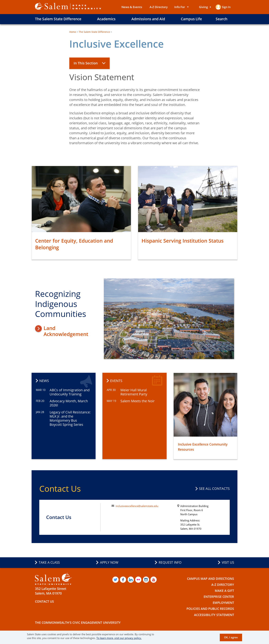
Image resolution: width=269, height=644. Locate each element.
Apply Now (109, 563)
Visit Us (227, 563)
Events (116, 381)
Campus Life (191, 19)
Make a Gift (224, 591)
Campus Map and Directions (209, 579)
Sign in (226, 7)
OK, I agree (231, 637)
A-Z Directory (157, 7)
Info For (178, 7)
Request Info (170, 563)
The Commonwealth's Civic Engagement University (80, 623)
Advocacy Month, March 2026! (69, 403)
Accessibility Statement (213, 616)
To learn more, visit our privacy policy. (119, 638)
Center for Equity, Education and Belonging (78, 244)
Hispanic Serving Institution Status (187, 240)
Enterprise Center (218, 597)
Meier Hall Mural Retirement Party (134, 392)
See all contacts (214, 489)
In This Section (86, 63)
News (44, 381)
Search (221, 19)
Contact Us (45, 602)
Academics (106, 19)
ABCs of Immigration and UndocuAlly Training (70, 392)
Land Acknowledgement (69, 332)
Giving (202, 7)
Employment (223, 604)
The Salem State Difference (58, 19)
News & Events (131, 7)
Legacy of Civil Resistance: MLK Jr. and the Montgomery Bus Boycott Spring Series (70, 418)
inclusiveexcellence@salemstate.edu (137, 506)
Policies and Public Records (209, 610)
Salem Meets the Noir (138, 401)
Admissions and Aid (148, 19)
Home (73, 32)
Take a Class (50, 563)
